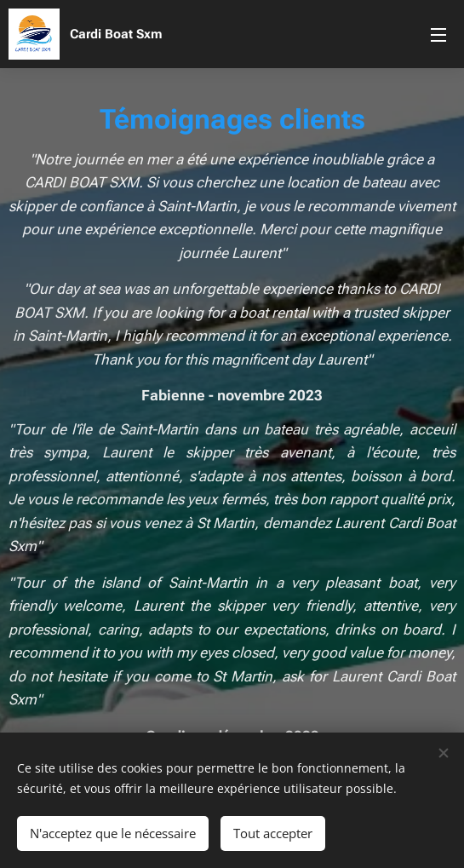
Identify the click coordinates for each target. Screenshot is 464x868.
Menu (438, 35)
